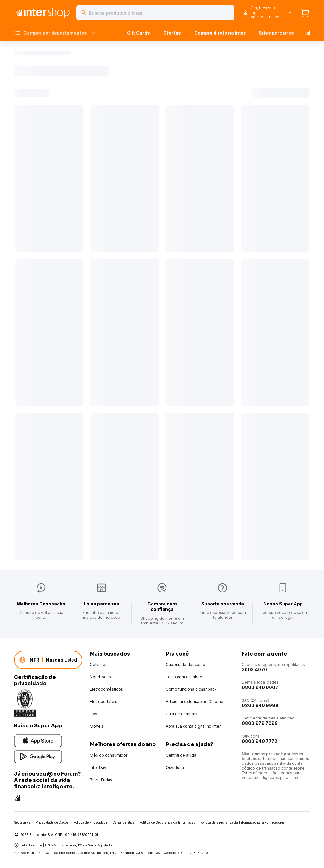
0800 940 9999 (260, 705)
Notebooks (100, 677)
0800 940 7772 (259, 741)
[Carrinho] (305, 13)
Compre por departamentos (55, 33)
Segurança (22, 822)
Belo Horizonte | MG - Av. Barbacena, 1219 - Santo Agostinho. (64, 845)
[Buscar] (84, 13)
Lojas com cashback (185, 677)
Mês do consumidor (109, 755)
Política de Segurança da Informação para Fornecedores (242, 822)
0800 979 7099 (260, 723)
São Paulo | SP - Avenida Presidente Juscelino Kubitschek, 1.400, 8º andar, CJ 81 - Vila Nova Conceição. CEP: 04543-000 (111, 853)
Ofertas (172, 33)
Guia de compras (182, 714)
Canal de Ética (123, 822)
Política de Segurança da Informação (167, 822)
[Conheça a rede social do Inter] (17, 798)
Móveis (97, 726)
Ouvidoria (175, 767)
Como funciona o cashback (191, 689)
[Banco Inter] (305, 33)
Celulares (99, 665)
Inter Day (98, 767)
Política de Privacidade (90, 822)
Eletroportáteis (104, 702)
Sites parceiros (276, 33)
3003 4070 (254, 670)
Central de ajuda (181, 755)
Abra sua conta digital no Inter (193, 726)
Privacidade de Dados (52, 822)
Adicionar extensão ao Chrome (195, 702)
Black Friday (101, 780)
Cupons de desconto (186, 665)
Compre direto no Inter (220, 33)
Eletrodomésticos (106, 689)
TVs (93, 714)
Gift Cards (138, 33)
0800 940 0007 (260, 687)
